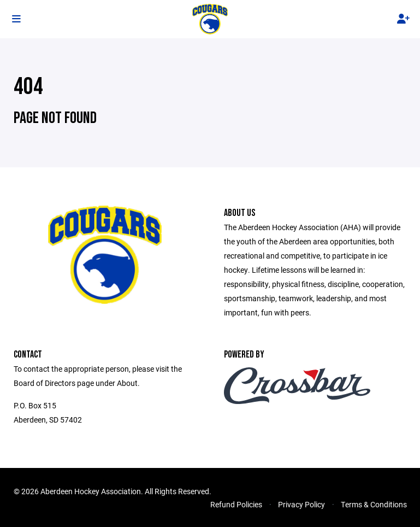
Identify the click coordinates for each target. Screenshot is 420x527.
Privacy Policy (301, 504)
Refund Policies (236, 504)
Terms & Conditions (374, 504)
